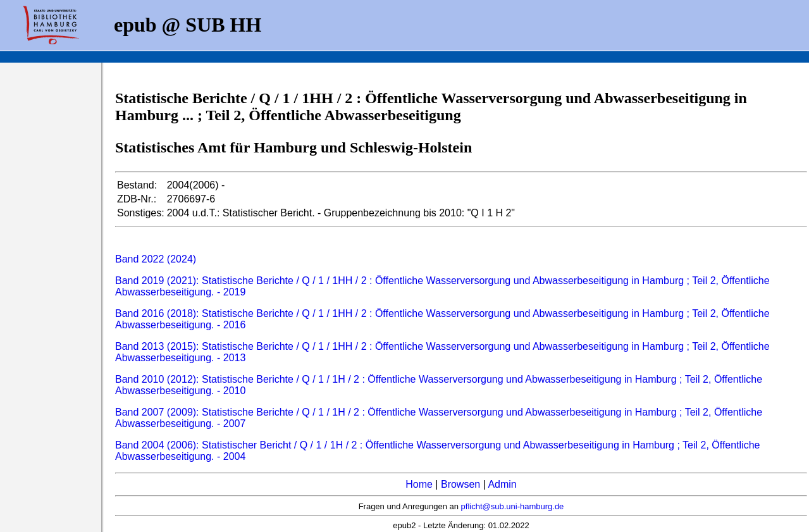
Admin (502, 484)
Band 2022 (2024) (156, 259)
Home (419, 484)
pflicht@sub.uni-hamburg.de (513, 506)
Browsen (460, 484)
